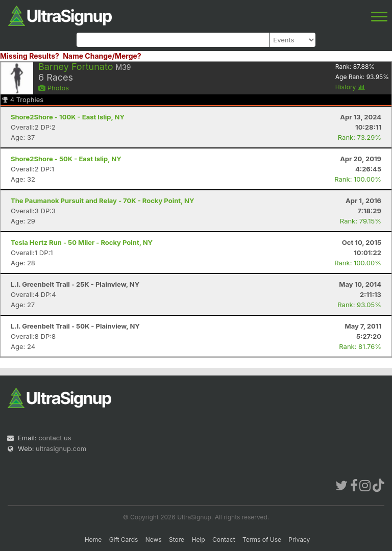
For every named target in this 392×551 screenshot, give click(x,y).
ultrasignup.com (61, 448)
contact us (55, 438)
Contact (224, 540)
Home (93, 540)
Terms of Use (262, 540)
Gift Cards (124, 540)
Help (198, 540)
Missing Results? (30, 56)
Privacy (299, 540)
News (154, 540)
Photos (54, 88)
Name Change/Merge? (102, 56)
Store (177, 540)
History (350, 87)
